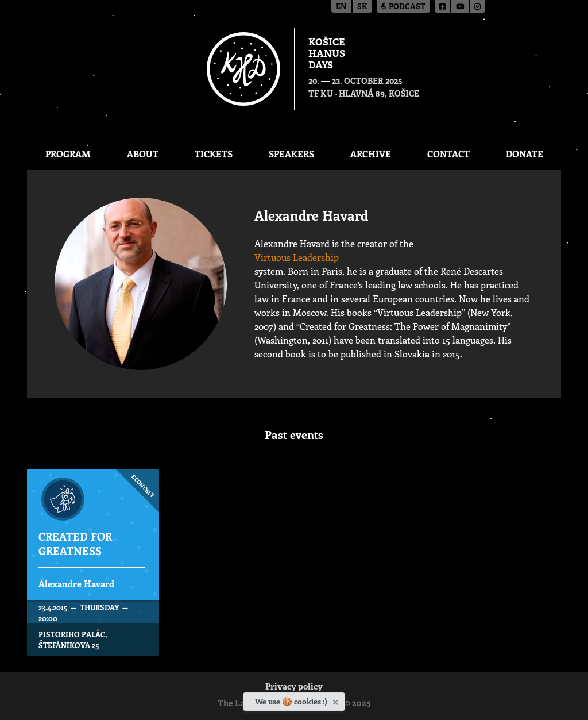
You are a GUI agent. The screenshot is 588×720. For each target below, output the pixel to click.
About (143, 154)
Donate (525, 154)
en (341, 7)
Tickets (214, 154)
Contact (448, 154)
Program (68, 154)
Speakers (291, 154)
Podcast (403, 7)
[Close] (337, 700)
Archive (371, 154)
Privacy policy (294, 688)
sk (362, 7)
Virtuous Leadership (297, 257)
